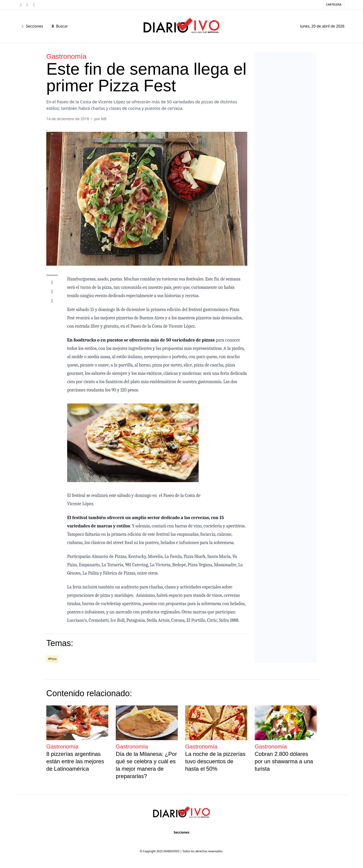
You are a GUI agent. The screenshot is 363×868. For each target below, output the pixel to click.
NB (104, 119)
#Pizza (52, 659)
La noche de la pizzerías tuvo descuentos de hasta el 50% (215, 761)
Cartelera (334, 5)
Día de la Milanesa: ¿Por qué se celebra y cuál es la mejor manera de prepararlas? (146, 765)
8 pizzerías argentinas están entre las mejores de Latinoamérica (75, 761)
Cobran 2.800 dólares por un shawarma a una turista (284, 761)
